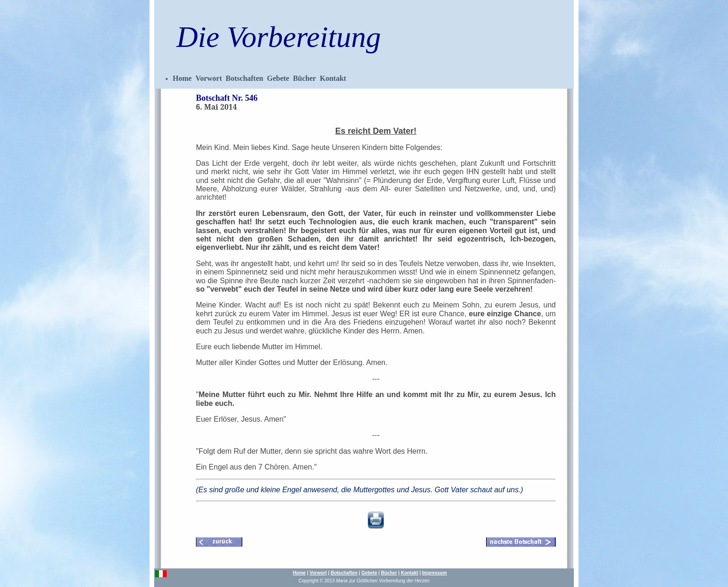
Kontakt (333, 78)
